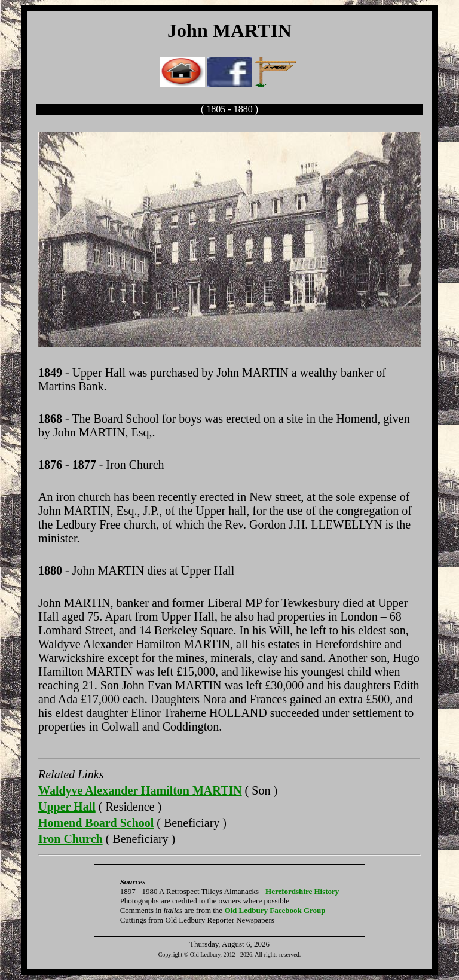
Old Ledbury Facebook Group (275, 910)
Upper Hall (67, 807)
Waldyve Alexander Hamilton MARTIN (140, 790)
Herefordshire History (302, 891)
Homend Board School (96, 823)
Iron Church (71, 839)
